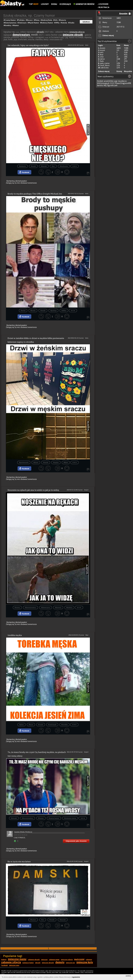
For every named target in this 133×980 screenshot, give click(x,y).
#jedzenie (22, 166)
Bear (102, 55)
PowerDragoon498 (123, 83)
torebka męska (15, 635)
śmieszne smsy (14, 965)
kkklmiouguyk (103, 83)
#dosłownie (64, 166)
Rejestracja (104, 7)
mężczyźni (79, 959)
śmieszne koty (85, 962)
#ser (53, 166)
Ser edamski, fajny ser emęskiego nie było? (28, 45)
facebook (4, 965)
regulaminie (76, 977)
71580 (119, 22)
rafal (102, 57)
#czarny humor (54, 818)
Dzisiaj (119, 71)
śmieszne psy (70, 963)
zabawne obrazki (34, 960)
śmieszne (44, 960)
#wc (43, 920)
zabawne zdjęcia (11, 962)
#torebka (65, 725)
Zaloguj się (10, 183)
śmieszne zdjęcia (77, 32)
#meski (33, 166)
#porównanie (24, 463)
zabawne (89, 960)
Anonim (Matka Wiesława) (23, 832)
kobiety (4, 960)
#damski (44, 166)
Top (34, 4)
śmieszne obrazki (73, 35)
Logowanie (103, 4)
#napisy (56, 463)
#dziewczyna (46, 608)
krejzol (102, 50)
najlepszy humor (28, 963)
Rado (102, 61)
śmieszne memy (17, 959)
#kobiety (69, 608)
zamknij (128, 976)
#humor (41, 818)
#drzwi (36, 463)
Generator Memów (84, 4)
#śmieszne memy (70, 818)
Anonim (102, 48)
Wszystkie (128, 71)
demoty (60, 962)
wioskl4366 (109, 81)
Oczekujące (65, 4)
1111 (112, 83)
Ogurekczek (112, 85)
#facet (31, 725)
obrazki (40, 32)
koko (102, 52)
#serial (23, 311)
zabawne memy (54, 960)
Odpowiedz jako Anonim (76, 841)
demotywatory (22, 35)
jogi (116, 81)
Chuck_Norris (105, 65)
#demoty (58, 608)
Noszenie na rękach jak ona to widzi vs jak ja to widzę (33, 490)
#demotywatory (31, 608)
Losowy (45, 4)
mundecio (122, 81)
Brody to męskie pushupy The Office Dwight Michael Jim (35, 194)
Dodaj (54, 4)
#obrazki (14, 818)
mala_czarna (105, 63)
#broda (33, 311)
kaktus (102, 59)
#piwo (22, 725)
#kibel (66, 463)
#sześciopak (52, 725)
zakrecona (105, 68)
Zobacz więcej (108, 35)
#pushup (53, 311)
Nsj (105, 85)
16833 (119, 18)
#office (64, 311)
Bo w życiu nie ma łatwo (19, 862)
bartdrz (100, 85)
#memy (17, 608)
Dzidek (100, 81)
